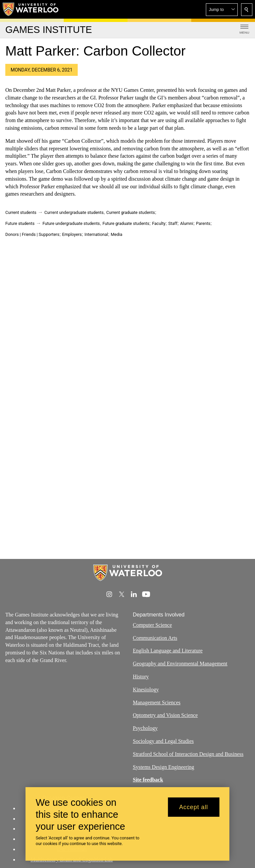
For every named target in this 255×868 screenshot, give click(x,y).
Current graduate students (130, 212)
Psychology (145, 728)
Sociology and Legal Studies (163, 741)
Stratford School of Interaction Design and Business (188, 754)
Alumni (186, 223)
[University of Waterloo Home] (31, 9)
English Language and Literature (168, 651)
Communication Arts (155, 638)
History (141, 677)
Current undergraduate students (74, 212)
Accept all (193, 807)
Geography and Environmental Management (180, 664)
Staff (173, 223)
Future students (20, 223)
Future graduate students (126, 223)
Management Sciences (157, 702)
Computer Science (152, 625)
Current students (21, 212)
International (96, 234)
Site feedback (148, 780)
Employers (72, 234)
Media (117, 234)
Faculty (159, 223)
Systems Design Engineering (164, 767)
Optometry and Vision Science (165, 715)
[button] (222, 10)
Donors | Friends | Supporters (32, 234)
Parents (203, 223)
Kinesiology (146, 689)
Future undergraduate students (71, 223)
